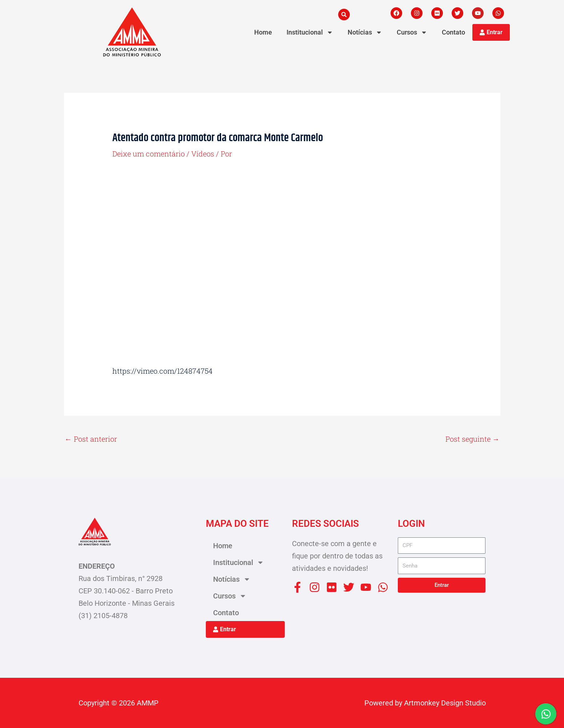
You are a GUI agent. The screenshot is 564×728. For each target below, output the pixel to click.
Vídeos (203, 154)
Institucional (310, 32)
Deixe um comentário (149, 154)
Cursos (412, 32)
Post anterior (91, 439)
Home (263, 32)
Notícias (365, 32)
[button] (344, 15)
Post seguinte (473, 439)
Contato (453, 32)
